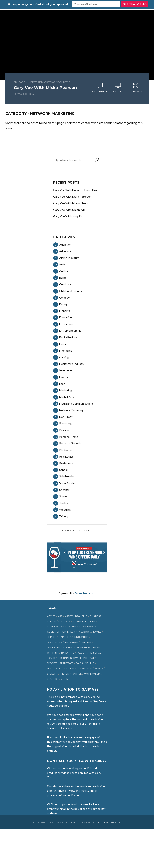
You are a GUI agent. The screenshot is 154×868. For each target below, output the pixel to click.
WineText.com (85, 593)
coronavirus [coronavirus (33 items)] (87, 627)
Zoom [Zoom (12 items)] (65, 679)
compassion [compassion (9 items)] (55, 627)
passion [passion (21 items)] (82, 653)
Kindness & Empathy (109, 822)
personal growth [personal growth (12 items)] (69, 658)
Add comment (100, 92)
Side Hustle (63, 82)
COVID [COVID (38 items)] (51, 632)
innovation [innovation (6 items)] (81, 637)
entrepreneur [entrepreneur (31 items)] (66, 632)
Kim (32, 94)
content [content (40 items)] (71, 627)
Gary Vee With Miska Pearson (45, 88)
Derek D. (75, 822)
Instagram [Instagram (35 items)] (71, 642)
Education (21, 82)
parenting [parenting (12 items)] (68, 653)
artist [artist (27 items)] (69, 616)
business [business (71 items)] (95, 616)
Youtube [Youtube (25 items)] (53, 679)
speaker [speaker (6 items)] (87, 668)
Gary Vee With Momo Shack (71, 203)
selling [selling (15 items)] (90, 663)
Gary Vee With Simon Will (69, 210)
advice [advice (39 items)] (51, 616)
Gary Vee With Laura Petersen (72, 196)
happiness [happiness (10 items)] (65, 637)
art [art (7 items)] (60, 616)
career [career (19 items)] (51, 621)
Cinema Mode (136, 88)
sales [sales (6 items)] (79, 663)
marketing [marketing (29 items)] (54, 647)
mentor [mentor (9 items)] (68, 647)
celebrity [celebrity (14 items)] (64, 621)
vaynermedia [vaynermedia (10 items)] (92, 674)
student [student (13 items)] (52, 674)
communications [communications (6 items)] (84, 621)
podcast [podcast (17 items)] (89, 658)
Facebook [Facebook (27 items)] (84, 632)
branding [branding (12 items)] (81, 616)
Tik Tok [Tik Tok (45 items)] (65, 674)
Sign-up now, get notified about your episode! (38, 4)
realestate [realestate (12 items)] (67, 663)
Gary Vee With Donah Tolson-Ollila (75, 190)
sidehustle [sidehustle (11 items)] (54, 668)
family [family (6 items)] (97, 632)
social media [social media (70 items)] (71, 668)
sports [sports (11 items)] (99, 668)
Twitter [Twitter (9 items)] (77, 674)
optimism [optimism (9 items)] (53, 653)
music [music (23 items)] (97, 647)
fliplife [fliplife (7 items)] (52, 637)
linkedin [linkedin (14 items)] (86, 642)
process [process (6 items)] (52, 663)
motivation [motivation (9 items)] (83, 647)
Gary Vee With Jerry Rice (69, 216)
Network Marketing (42, 82)
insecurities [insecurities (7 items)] (54, 642)
